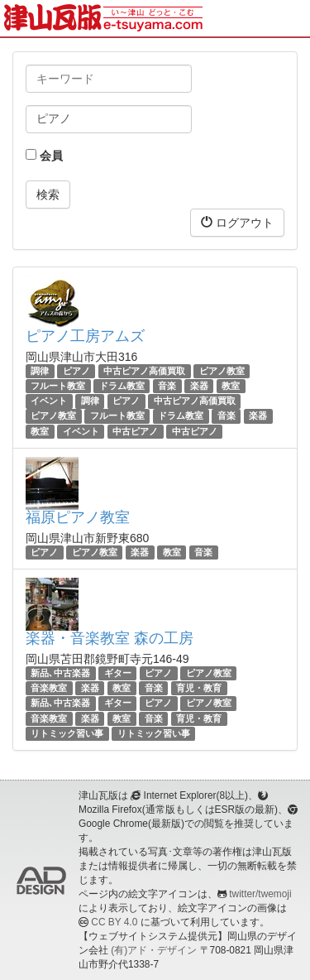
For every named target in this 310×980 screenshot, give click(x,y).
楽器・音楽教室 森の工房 (110, 638)
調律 (40, 371)
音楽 (167, 386)
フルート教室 (58, 386)
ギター (118, 673)
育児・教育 (199, 688)
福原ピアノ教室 (78, 517)
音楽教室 (49, 688)
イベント (49, 401)
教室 (231, 386)
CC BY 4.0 (114, 922)
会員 (44, 156)
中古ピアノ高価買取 (144, 371)
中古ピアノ (135, 431)
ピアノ (76, 371)
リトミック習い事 (67, 733)
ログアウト (237, 222)
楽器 (199, 386)
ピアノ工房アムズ (85, 336)
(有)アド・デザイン (154, 950)
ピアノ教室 (222, 371)
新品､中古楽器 (60, 673)
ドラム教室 (122, 386)
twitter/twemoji (260, 894)
